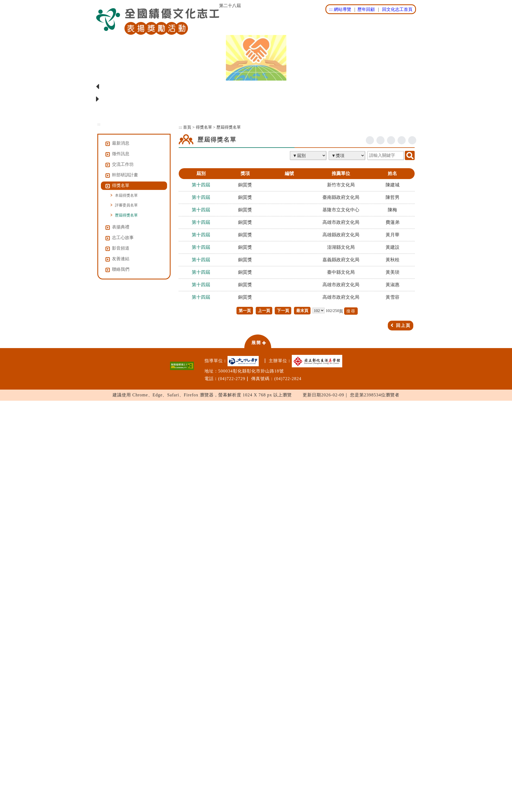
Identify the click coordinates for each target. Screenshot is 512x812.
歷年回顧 (366, 9)
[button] (258, 341)
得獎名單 (204, 127)
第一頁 (245, 311)
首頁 (187, 127)
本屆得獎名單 (126, 195)
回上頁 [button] (403, 325)
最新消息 (121, 143)
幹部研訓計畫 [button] (125, 175)
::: (331, 9)
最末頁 (302, 311)
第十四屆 (201, 185)
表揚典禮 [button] (121, 227)
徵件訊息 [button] (121, 154)
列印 (412, 140)
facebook (370, 140)
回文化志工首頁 (397, 9)
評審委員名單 (126, 205)
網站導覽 (343, 9)
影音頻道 (121, 248)
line (391, 140)
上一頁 (264, 311)
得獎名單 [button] (121, 185)
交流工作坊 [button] (123, 164)
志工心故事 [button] (123, 238)
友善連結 (121, 259)
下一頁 (283, 311)
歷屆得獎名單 (126, 215)
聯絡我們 (121, 269)
